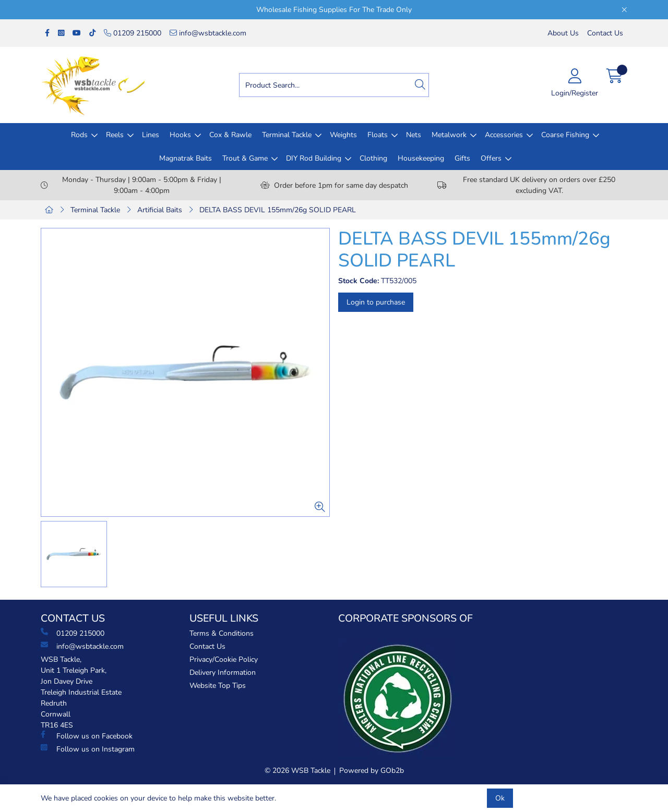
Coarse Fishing (565, 135)
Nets (414, 135)
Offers (491, 158)
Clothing (373, 158)
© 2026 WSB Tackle (297, 771)
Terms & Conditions (222, 633)
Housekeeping (421, 158)
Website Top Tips (218, 686)
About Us (563, 33)
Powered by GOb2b (372, 771)
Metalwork (449, 135)
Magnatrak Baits (186, 158)
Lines (151, 135)
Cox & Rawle (230, 135)
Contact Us (605, 33)
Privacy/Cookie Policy (224, 659)
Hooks (180, 135)
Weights (343, 135)
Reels (115, 135)
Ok (500, 798)
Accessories (504, 135)
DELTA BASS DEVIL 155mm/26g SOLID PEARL (278, 210)
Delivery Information (223, 672)
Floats (378, 135)
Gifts (462, 158)
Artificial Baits (160, 210)
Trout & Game (245, 158)
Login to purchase (376, 302)
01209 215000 (133, 33)
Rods (79, 135)
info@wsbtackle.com (208, 33)
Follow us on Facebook (87, 736)
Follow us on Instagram (88, 749)
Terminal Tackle (287, 135)
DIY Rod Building (314, 158)
